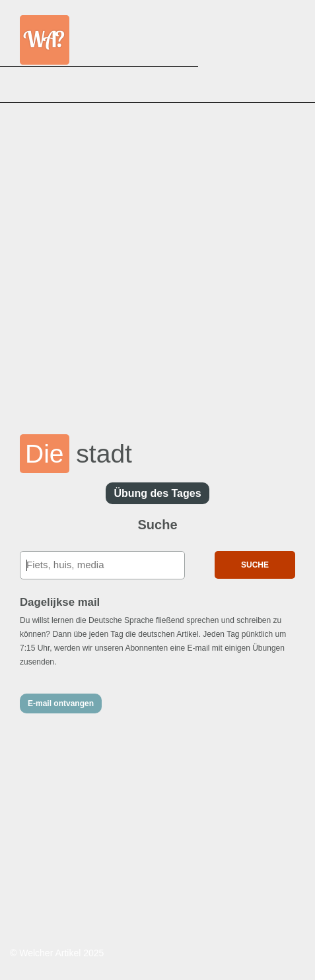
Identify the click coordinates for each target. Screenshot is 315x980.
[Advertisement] (157, 260)
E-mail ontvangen (61, 703)
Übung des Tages (157, 493)
